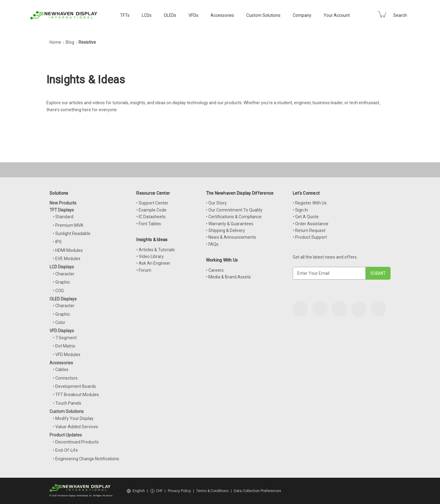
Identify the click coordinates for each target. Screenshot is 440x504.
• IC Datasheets (151, 217)
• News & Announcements (231, 237)
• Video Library (150, 256)
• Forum (144, 270)
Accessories (222, 15)
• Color (59, 322)
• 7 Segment (65, 338)
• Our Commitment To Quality (234, 210)
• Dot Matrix (64, 346)
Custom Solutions (263, 15)
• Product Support (310, 237)
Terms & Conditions (212, 491)
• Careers (215, 270)
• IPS (57, 242)
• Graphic (61, 282)
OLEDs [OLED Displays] (170, 15)
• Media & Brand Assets (228, 277)
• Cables (61, 370)
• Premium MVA (68, 225)
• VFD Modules (67, 355)
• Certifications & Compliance (234, 217)
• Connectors (65, 378)
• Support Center (152, 203)
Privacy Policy (179, 491)
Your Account (337, 15)
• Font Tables (149, 224)
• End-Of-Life (65, 450)
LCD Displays (62, 267)
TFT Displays (62, 210)
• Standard (63, 217)
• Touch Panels (67, 403)
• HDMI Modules (68, 250)
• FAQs (212, 244)
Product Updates (66, 435)
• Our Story (216, 203)
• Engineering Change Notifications (86, 459)
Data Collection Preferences (257, 491)
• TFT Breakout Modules (76, 395)
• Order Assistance (311, 224)
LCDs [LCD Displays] (147, 15)
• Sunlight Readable (72, 234)
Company (302, 15)
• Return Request (309, 230)
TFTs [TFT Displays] (125, 15)
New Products (63, 203)
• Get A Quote (306, 217)
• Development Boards (74, 386)
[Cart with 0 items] (382, 14)
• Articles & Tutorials (156, 250)
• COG (58, 291)
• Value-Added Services (75, 427)
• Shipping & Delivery (226, 230)
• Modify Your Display (73, 418)
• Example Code (151, 210)
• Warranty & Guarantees (230, 224)
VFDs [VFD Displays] (193, 15)
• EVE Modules (67, 259)
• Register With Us (310, 203)
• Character (64, 274)
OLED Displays (63, 299)
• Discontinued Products (76, 442)
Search (400, 15)
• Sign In (300, 210)
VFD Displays (62, 331)
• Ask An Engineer (153, 263)
